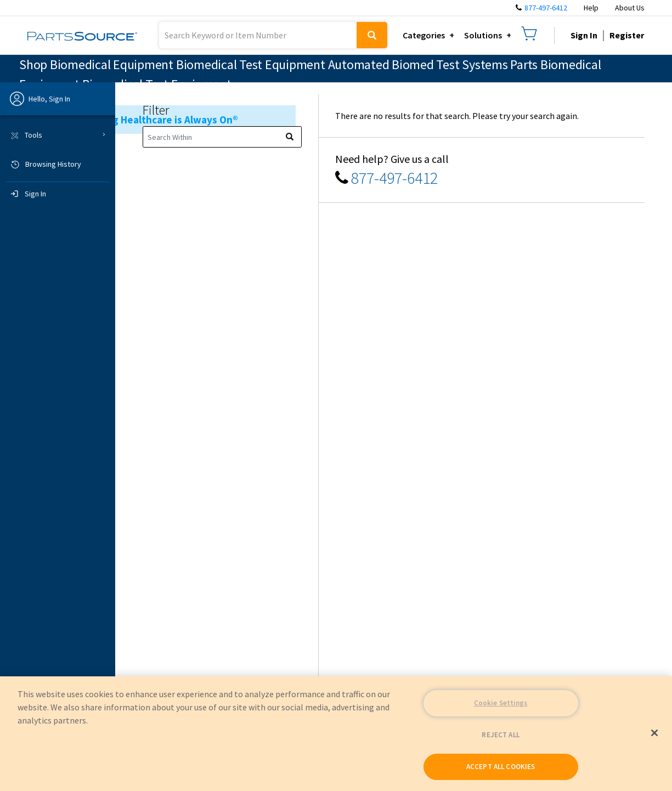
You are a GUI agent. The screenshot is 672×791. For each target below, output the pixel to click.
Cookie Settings (501, 703)
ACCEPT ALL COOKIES (501, 767)
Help (591, 8)
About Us (630, 8)
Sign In (584, 35)
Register (627, 35)
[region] (336, 734)
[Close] (654, 733)
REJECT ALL (500, 735)
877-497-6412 (546, 8)
